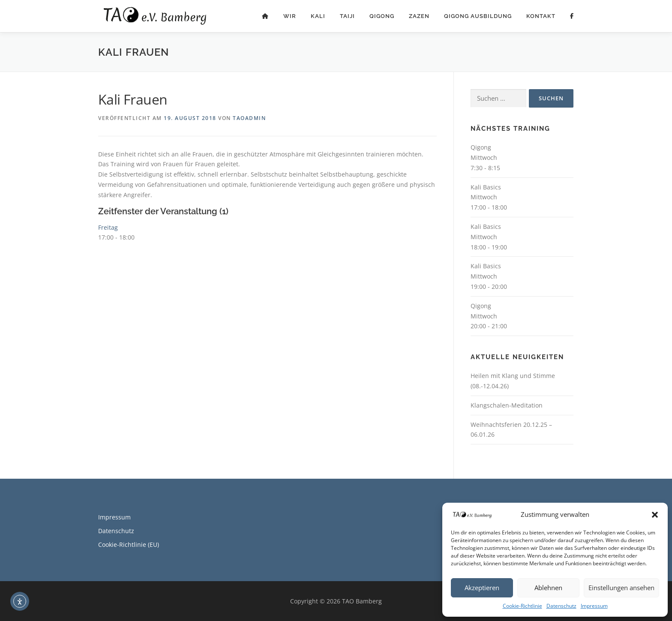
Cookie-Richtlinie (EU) (129, 544)
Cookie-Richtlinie (522, 606)
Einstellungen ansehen (621, 588)
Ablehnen (548, 588)
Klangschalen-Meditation (507, 405)
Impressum (594, 606)
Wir (290, 16)
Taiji (347, 16)
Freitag (108, 227)
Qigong (382, 16)
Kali (318, 16)
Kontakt (541, 16)
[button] (655, 515)
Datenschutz (561, 606)
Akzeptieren (482, 588)
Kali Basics (486, 187)
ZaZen (419, 16)
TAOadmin (249, 118)
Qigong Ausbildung (478, 16)
